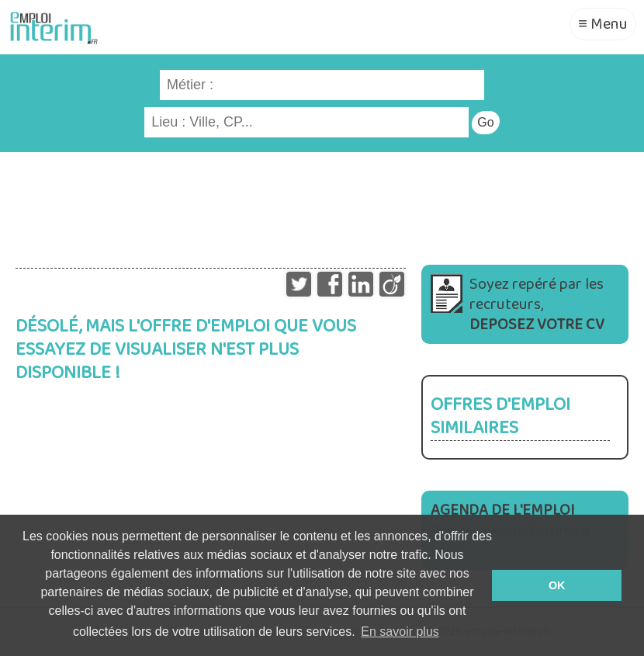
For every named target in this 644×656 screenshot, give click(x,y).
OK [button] (557, 585)
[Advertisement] (322, 203)
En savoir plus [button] (400, 632)
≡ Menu (603, 24)
